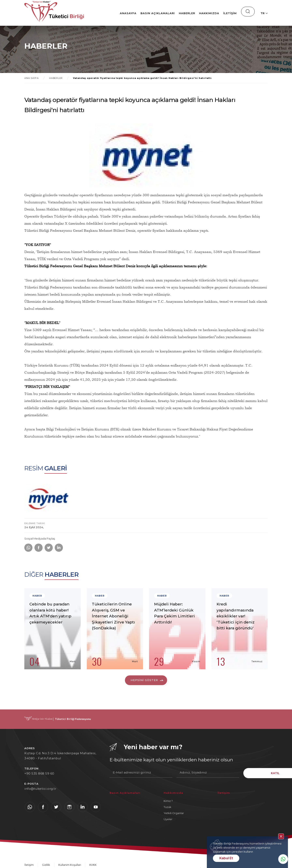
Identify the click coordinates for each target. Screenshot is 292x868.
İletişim (215, 13)
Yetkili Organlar (174, 813)
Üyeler (168, 820)
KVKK (93, 865)
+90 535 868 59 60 (39, 774)
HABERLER (56, 78)
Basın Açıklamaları (143, 13)
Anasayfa (113, 13)
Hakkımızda (194, 13)
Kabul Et (226, 858)
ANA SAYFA (32, 78)
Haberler (172, 13)
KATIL (256, 773)
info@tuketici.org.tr (40, 789)
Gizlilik (46, 865)
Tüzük (167, 807)
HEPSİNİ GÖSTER (144, 680)
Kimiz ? (168, 801)
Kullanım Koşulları (70, 865)
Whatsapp (283, 859)
